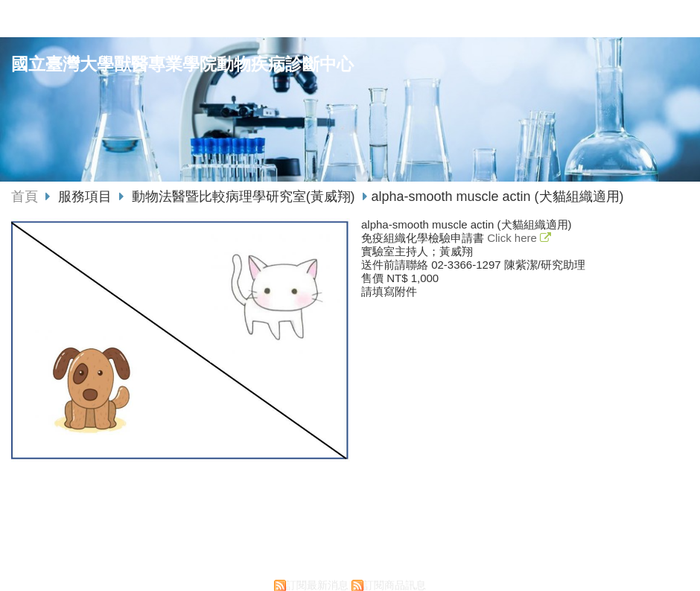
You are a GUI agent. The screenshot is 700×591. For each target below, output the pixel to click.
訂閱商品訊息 (395, 585)
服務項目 (87, 197)
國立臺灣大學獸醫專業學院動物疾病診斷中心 (182, 64)
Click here (513, 238)
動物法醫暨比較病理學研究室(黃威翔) (244, 197)
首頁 (25, 197)
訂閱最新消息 (317, 585)
